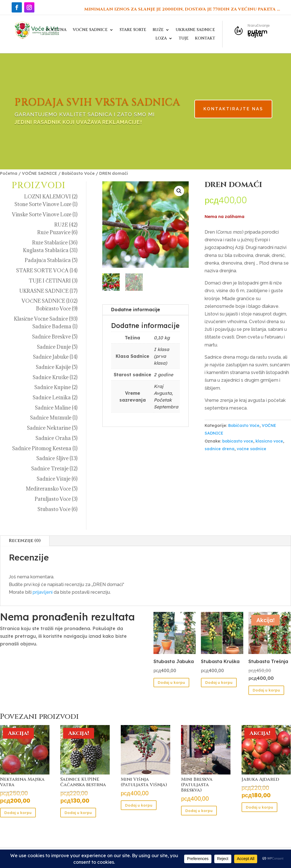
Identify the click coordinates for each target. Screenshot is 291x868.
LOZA (161, 39)
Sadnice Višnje (54, 479)
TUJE (184, 39)
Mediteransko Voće (48, 489)
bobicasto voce (238, 441)
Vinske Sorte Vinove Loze (42, 214)
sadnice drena (220, 449)
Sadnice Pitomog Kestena (42, 448)
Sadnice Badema (52, 326)
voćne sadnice (251, 449)
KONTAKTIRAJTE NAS (207, 110)
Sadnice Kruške (51, 377)
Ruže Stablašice (50, 243)
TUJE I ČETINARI (50, 281)
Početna (9, 173)
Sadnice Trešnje (50, 469)
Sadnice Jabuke (51, 357)
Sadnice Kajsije (53, 367)
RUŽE (158, 30)
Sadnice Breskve (51, 337)
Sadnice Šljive (52, 458)
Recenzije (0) (25, 541)
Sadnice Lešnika (52, 397)
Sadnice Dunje (54, 347)
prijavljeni (43, 592)
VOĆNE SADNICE (90, 30)
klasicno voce (269, 441)
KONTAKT (205, 39)
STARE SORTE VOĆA (42, 270)
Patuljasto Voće (53, 499)
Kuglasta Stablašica (46, 250)
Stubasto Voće (54, 509)
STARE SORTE (133, 30)
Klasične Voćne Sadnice (41, 319)
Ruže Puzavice (54, 232)
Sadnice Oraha (53, 438)
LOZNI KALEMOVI (47, 197)
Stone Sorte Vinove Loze (43, 204)
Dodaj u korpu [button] (171, 682)
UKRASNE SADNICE (195, 30)
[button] (179, 191)
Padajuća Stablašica (48, 260)
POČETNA (56, 30)
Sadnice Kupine (53, 387)
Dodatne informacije (136, 310)
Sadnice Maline (53, 408)
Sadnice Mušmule (51, 418)
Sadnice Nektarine (49, 428)
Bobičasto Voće (78, 173)
